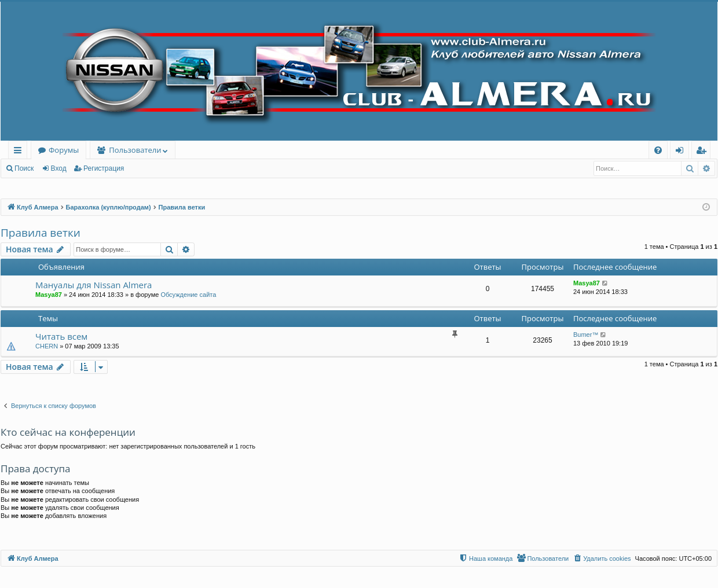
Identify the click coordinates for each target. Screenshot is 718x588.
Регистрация (104, 168)
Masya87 (49, 295)
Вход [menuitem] (682, 152)
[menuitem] (658, 150)
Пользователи (135, 150)
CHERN (47, 346)
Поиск (24, 168)
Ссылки (20, 152)
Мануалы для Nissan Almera (94, 285)
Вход (59, 168)
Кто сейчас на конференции (68, 432)
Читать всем (61, 336)
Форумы (64, 150)
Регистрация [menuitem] (704, 152)
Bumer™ (586, 335)
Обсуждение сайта (188, 295)
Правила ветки (41, 233)
